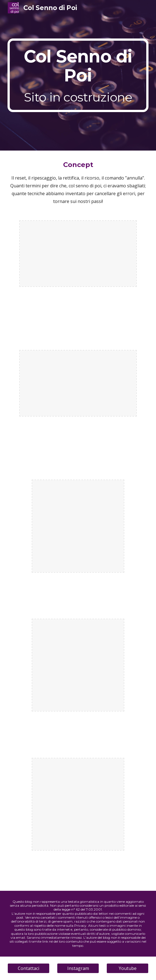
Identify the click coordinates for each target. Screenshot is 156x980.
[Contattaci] (29, 968)
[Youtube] (127, 968)
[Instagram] (78, 968)
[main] (78, 75)
